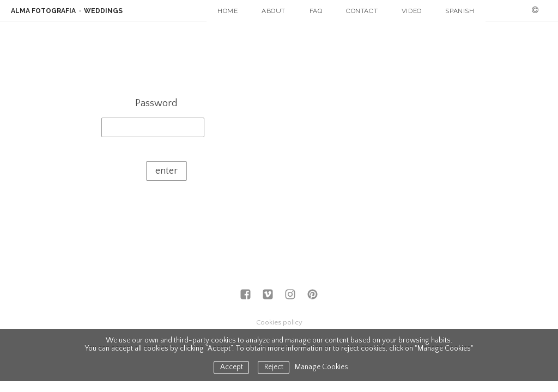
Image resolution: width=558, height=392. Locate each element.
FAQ (316, 11)
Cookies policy (279, 322)
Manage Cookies (322, 367)
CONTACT (362, 11)
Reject (274, 367)
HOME (228, 11)
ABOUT (274, 11)
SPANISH (460, 11)
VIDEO (412, 11)
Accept (232, 367)
